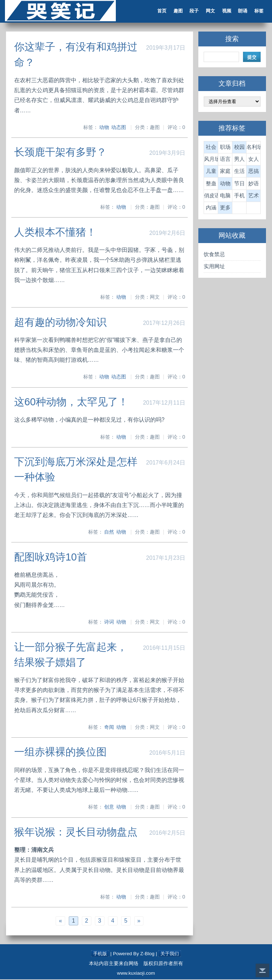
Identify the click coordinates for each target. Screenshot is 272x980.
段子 (192, 12)
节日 (239, 184)
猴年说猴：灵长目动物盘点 (76, 832)
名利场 (253, 148)
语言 (225, 160)
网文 (208, 12)
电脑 (225, 196)
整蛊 (211, 184)
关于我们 (170, 954)
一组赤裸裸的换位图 (61, 753)
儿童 (211, 172)
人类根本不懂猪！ (56, 233)
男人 (239, 160)
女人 (253, 160)
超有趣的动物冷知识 (61, 323)
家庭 (225, 172)
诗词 (109, 623)
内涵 (211, 209)
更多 (225, 209)
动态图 (119, 128)
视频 (225, 12)
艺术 (253, 196)
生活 (239, 172)
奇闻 (109, 728)
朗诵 (241, 12)
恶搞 (253, 172)
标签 (257, 12)
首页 (159, 12)
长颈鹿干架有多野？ (61, 153)
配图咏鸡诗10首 (51, 558)
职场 (225, 148)
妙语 (253, 184)
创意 (109, 807)
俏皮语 (211, 196)
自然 (109, 533)
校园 (239, 148)
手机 (239, 196)
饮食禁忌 (214, 255)
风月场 (211, 160)
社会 (211, 148)
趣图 (176, 12)
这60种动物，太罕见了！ (72, 402)
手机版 (99, 954)
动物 (104, 128)
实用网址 (214, 267)
